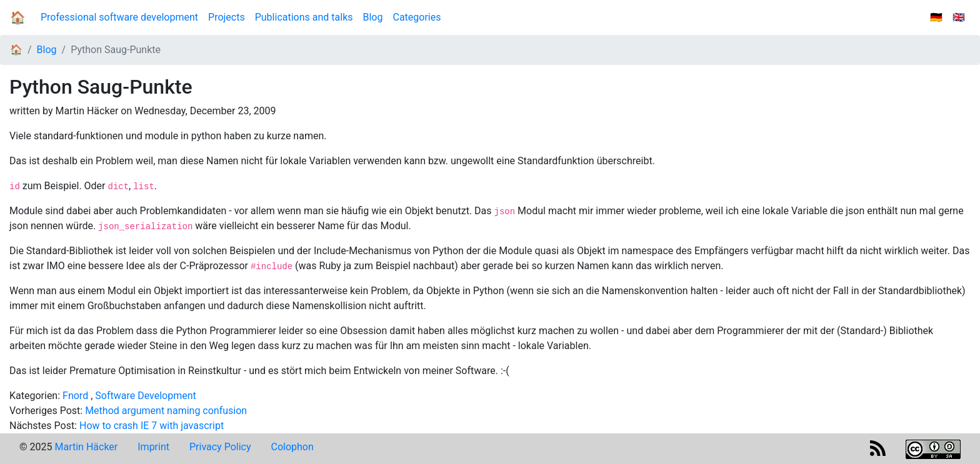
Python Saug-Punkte (116, 50)
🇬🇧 (959, 17)
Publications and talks (304, 17)
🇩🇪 (936, 17)
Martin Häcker (86, 447)
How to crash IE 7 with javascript (152, 426)
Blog (376, 17)
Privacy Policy (220, 447)
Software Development (145, 396)
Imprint (153, 447)
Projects (227, 17)
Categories (417, 17)
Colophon (292, 447)
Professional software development (119, 17)
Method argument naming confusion (166, 411)
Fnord (75, 396)
